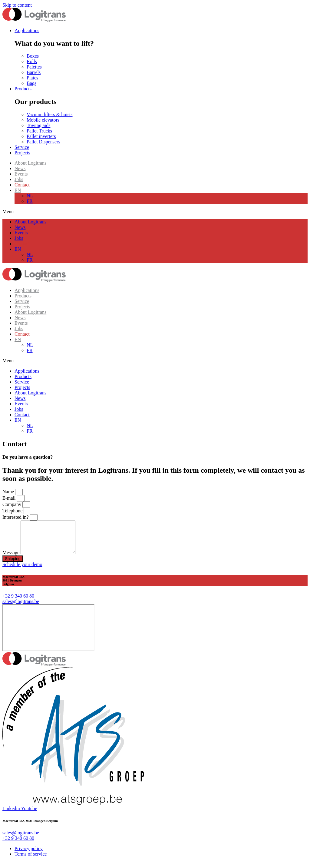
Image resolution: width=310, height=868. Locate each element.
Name (9, 492)
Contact (22, 185)
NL (30, 196)
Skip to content (17, 5)
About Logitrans (30, 163)
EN (18, 190)
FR (30, 201)
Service (22, 301)
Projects (22, 307)
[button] (155, 212)
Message (12, 559)
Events (21, 174)
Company (12, 504)
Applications (27, 290)
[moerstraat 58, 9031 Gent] (48, 634)
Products (23, 296)
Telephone (13, 511)
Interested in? (16, 517)
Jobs (19, 179)
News (20, 168)
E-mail (10, 498)
